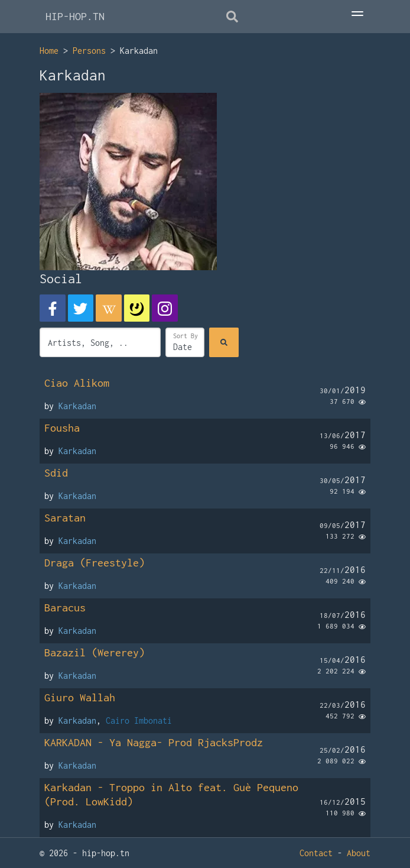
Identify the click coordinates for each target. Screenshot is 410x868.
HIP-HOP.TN (75, 16)
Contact (316, 853)
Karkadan (77, 406)
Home (49, 51)
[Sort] (185, 342)
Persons (89, 51)
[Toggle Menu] (357, 15)
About (359, 853)
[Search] (224, 342)
